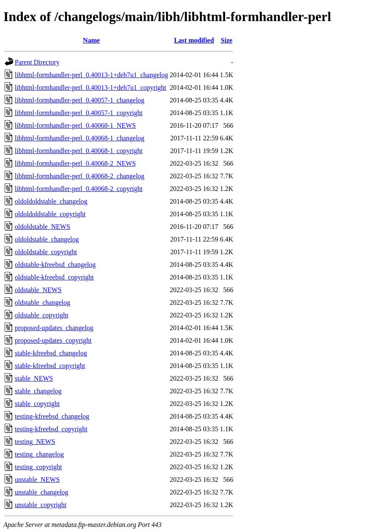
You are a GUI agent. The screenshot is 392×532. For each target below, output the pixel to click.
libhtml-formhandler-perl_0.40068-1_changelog (80, 138)
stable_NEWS (34, 378)
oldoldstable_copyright (46, 252)
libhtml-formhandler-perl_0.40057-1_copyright (79, 113)
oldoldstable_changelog (47, 239)
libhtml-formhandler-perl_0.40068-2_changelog (80, 176)
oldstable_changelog (43, 302)
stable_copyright (37, 404)
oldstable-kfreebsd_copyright (54, 277)
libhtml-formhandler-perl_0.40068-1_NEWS (75, 125)
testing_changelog (39, 454)
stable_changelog (38, 391)
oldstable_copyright (42, 315)
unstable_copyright (41, 505)
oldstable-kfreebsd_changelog (55, 265)
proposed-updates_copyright (53, 340)
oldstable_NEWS (38, 290)
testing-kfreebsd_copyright (51, 429)
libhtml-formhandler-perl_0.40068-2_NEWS (75, 163)
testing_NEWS (35, 442)
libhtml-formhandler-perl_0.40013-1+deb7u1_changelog (91, 75)
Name (91, 40)
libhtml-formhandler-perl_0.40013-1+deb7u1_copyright (90, 87)
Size (227, 40)
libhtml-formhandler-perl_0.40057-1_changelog (80, 100)
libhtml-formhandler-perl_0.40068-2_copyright (79, 189)
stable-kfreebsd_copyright (50, 366)
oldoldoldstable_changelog (51, 201)
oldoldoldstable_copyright (50, 214)
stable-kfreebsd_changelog (51, 353)
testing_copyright (38, 467)
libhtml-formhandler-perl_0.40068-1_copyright (79, 151)
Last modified (194, 40)
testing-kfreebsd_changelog (52, 416)
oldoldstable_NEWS (43, 227)
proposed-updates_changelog (54, 328)
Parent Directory (37, 62)
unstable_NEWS (37, 480)
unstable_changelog (42, 492)
